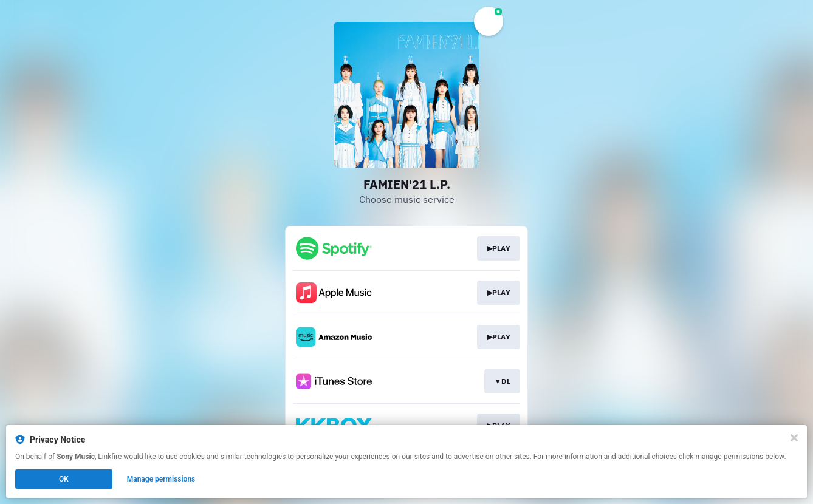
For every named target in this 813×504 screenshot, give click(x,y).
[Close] (794, 438)
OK (64, 479)
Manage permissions (161, 479)
